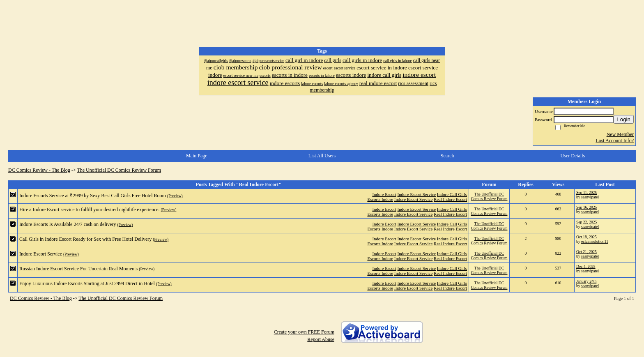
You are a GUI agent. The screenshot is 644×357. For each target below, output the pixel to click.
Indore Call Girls (452, 194)
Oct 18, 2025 (586, 237)
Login (624, 119)
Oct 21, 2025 (586, 252)
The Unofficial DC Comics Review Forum (119, 170)
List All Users (322, 156)
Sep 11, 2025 (586, 192)
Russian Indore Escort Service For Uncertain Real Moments (78, 269)
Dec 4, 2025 (586, 266)
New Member (620, 134)
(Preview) (175, 196)
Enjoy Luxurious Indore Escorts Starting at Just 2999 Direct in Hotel (87, 283)
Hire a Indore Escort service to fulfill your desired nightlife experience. (90, 210)
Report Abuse (321, 339)
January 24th (586, 281)
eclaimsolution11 (595, 241)
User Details (573, 156)
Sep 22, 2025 (586, 222)
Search (447, 156)
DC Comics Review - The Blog (39, 170)
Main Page (197, 156)
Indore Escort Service (417, 194)
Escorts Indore (380, 199)
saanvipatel (590, 197)
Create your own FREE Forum (304, 332)
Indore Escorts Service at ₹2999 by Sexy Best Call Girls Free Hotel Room (93, 196)
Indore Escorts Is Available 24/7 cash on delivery (68, 224)
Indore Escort (384, 194)
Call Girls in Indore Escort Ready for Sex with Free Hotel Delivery (85, 239)
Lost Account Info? (615, 140)
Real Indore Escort (450, 199)
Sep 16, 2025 (586, 207)
